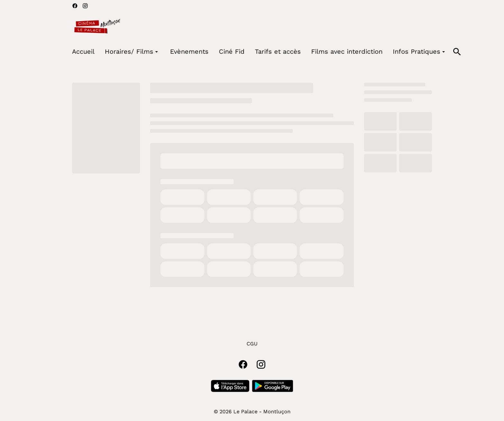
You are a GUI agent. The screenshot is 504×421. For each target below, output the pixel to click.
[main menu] (259, 52)
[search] (457, 52)
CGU (252, 344)
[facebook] (75, 6)
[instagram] (85, 6)
